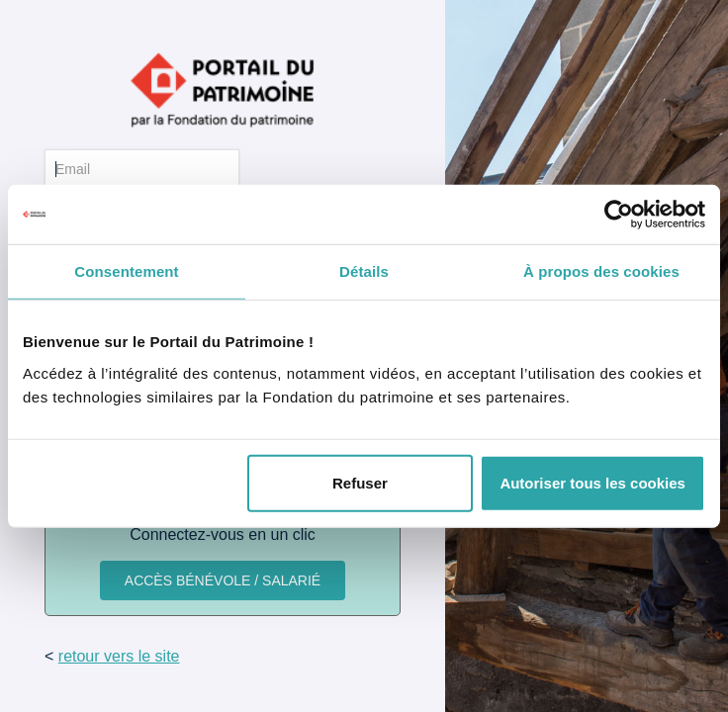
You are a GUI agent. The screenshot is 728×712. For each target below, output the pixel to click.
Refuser (360, 482)
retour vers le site (119, 656)
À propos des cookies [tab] (601, 271)
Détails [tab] (364, 271)
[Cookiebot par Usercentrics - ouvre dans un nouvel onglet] (619, 215)
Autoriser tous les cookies (592, 482)
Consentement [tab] (126, 271)
